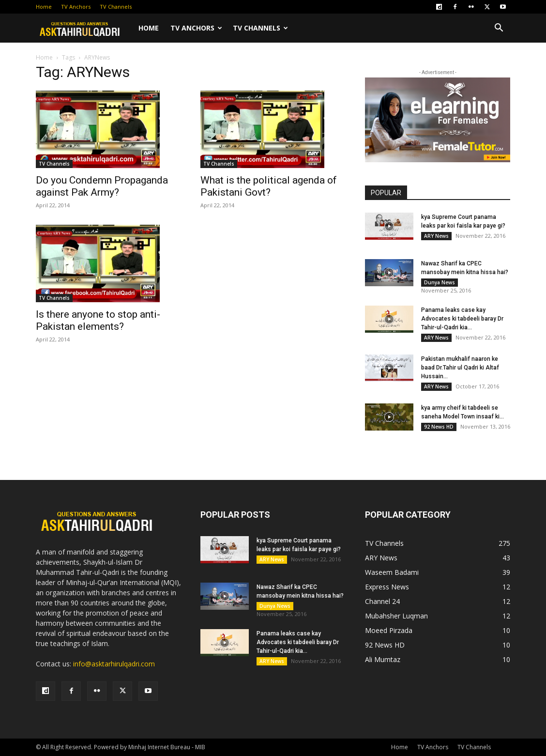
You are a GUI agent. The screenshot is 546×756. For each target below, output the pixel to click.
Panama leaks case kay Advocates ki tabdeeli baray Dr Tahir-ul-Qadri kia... (462, 319)
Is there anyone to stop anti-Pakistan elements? (98, 320)
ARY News (436, 236)
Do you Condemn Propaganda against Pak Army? (102, 186)
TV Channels (116, 7)
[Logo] (84, 28)
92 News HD (439, 427)
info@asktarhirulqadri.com (114, 664)
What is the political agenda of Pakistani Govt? (269, 186)
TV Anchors (76, 7)
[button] (499, 29)
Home (44, 7)
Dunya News (440, 282)
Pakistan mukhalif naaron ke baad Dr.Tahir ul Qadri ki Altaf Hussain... (460, 368)
